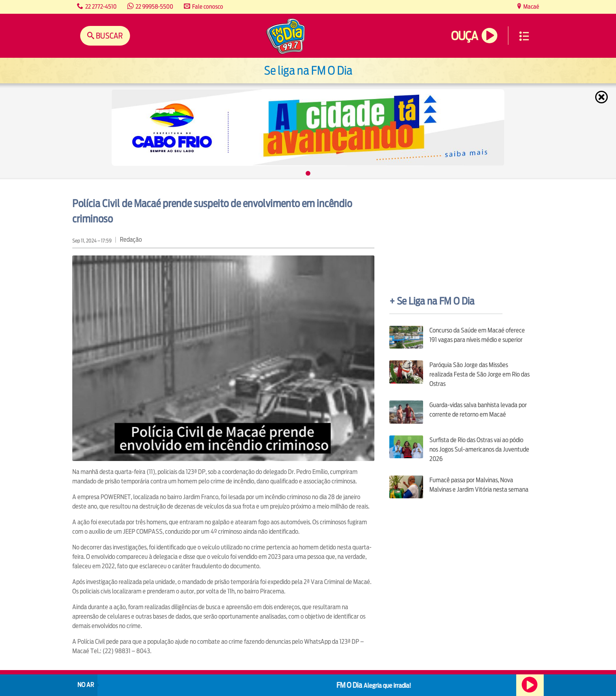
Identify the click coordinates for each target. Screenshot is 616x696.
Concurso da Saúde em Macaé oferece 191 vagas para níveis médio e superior (477, 335)
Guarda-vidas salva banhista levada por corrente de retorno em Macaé (478, 410)
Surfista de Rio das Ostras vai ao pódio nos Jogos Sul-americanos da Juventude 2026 (479, 449)
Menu (524, 36)
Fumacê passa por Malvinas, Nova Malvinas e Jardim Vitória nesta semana (479, 485)
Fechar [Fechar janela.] (602, 97)
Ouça (464, 36)
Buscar (109, 36)
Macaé (531, 6)
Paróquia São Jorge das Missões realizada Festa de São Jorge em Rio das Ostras (479, 374)
